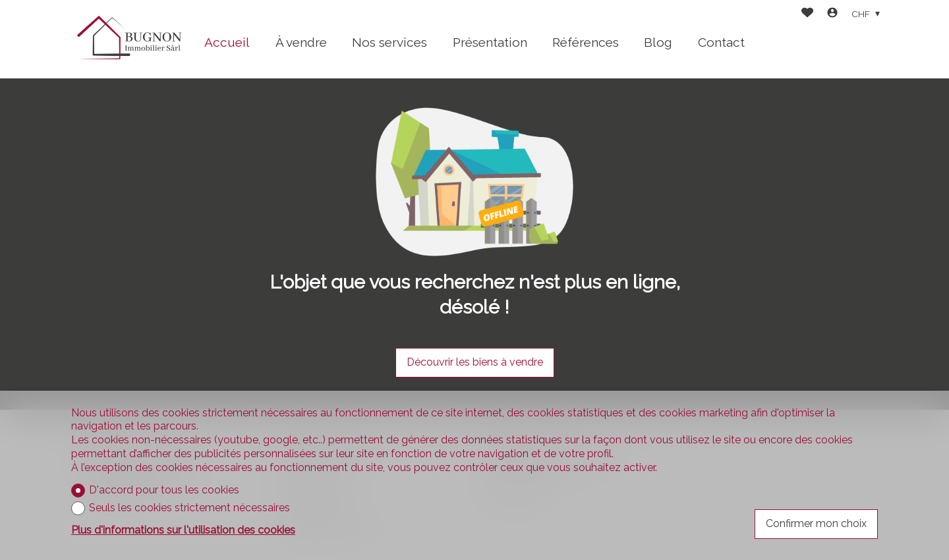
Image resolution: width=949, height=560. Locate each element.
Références (586, 42)
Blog (658, 42)
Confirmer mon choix (816, 523)
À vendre (301, 42)
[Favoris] (807, 14)
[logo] (128, 39)
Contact (721, 42)
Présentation (490, 42)
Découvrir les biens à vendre (475, 362)
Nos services (389, 42)
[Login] (832, 14)
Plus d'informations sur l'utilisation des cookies (183, 530)
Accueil (227, 42)
